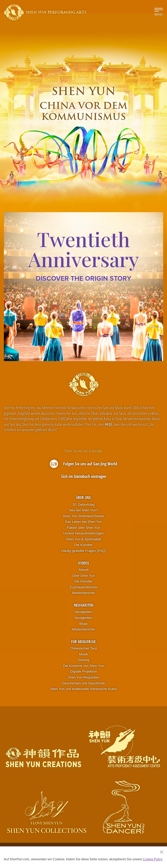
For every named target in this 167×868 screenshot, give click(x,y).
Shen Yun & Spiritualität (83, 539)
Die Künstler (84, 545)
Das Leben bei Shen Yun (83, 522)
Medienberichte (84, 593)
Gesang (83, 660)
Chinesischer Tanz (83, 648)
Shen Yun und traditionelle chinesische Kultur (84, 689)
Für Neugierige (83, 641)
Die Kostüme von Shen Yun (84, 666)
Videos (83, 563)
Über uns (83, 497)
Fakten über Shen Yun (83, 528)
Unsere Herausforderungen (83, 533)
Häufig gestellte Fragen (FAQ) (84, 551)
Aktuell (83, 570)
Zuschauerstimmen (84, 587)
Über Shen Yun (83, 576)
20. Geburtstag (83, 504)
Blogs (84, 624)
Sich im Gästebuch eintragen (84, 476)
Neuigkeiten (83, 605)
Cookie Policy (152, 859)
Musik (83, 654)
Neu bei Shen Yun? (83, 510)
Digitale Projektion (84, 671)
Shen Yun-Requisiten (83, 677)
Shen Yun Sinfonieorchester (84, 516)
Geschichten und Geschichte (83, 683)
